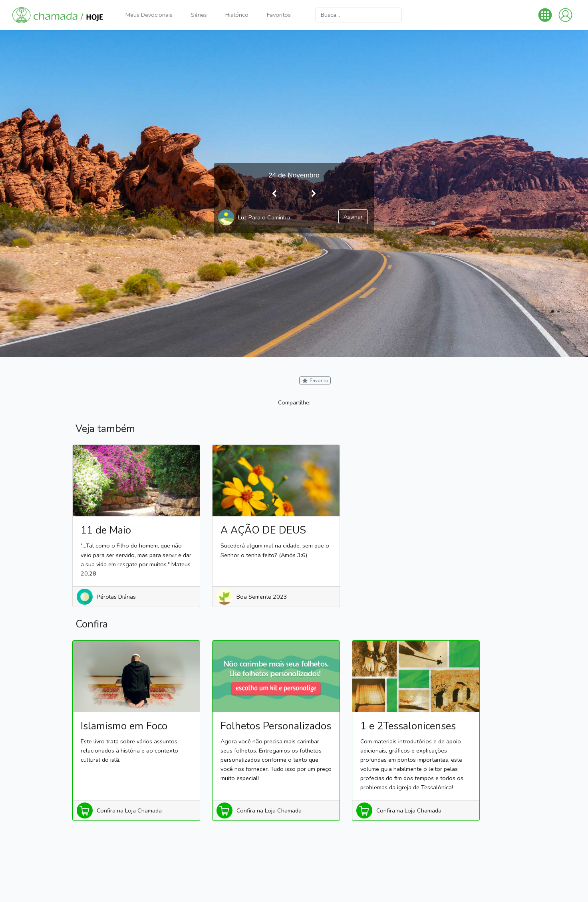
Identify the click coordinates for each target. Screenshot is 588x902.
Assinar (353, 217)
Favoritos (279, 15)
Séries (199, 15)
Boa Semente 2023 (262, 597)
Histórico (237, 15)
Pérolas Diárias (116, 597)
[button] (545, 15)
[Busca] (359, 15)
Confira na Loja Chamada (129, 810)
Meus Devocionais (149, 15)
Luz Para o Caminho (264, 217)
